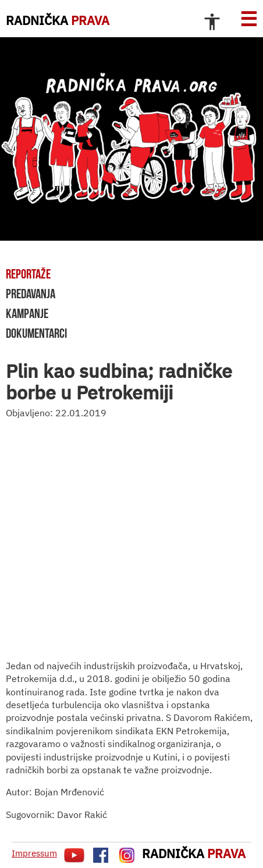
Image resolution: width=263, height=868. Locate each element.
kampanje (27, 313)
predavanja (31, 294)
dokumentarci (36, 333)
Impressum (34, 853)
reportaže (28, 274)
